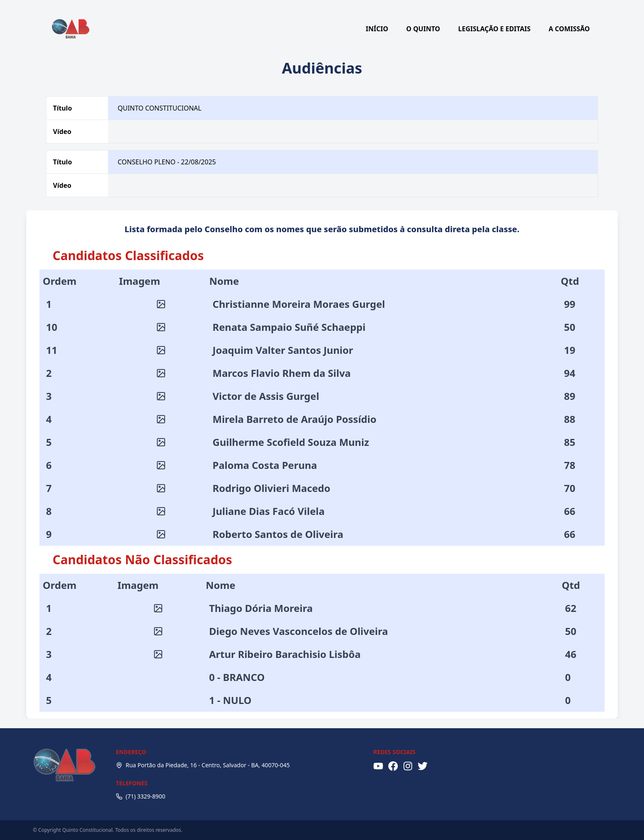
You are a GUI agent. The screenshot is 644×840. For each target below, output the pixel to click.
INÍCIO (377, 29)
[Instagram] (408, 766)
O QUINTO (423, 29)
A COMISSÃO (569, 29)
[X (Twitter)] (423, 766)
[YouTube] (378, 766)
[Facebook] (393, 766)
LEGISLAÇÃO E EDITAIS (494, 29)
